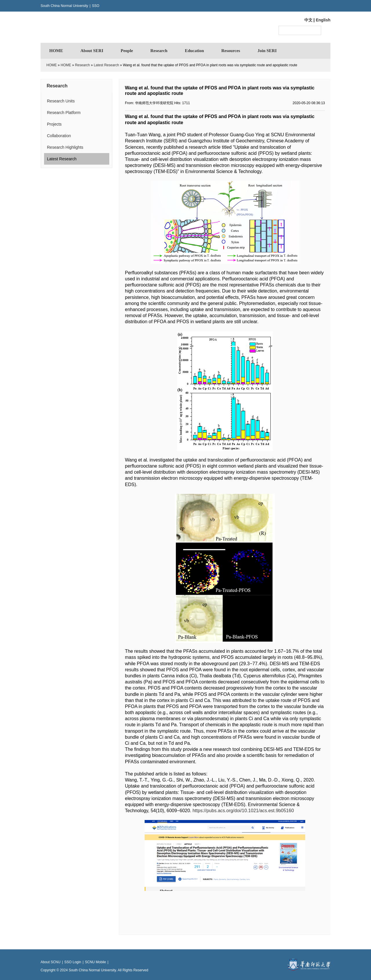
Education (194, 51)
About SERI (92, 51)
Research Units (61, 101)
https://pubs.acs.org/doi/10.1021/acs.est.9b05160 (243, 811)
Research (159, 51)
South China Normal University (64, 6)
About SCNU (51, 962)
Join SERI (267, 51)
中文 (308, 20)
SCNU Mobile (96, 962)
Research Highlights (65, 147)
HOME (56, 51)
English (323, 20)
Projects (54, 124)
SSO (96, 6)
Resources (231, 51)
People (127, 51)
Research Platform (64, 113)
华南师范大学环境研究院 (97, 27)
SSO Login (73, 962)
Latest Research (106, 65)
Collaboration (59, 136)
